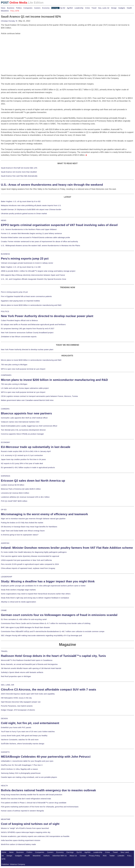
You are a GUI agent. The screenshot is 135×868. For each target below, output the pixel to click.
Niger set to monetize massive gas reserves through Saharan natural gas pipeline (33, 519)
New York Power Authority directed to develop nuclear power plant (47, 316)
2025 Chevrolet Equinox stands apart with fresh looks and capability (28, 694)
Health (129, 8)
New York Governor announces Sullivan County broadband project (27, 333)
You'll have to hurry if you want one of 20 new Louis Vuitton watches (28, 732)
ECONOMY (6, 442)
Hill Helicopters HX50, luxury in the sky (16, 698)
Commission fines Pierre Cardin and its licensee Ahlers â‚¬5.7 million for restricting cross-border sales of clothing (46, 623)
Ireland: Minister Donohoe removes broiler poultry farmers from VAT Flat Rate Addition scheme (67, 548)
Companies (28, 8)
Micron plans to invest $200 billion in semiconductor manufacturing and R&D (31, 305)
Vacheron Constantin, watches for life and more (20, 740)
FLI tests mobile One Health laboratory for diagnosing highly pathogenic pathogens (34, 552)
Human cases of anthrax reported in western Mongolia (22, 811)
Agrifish (70, 8)
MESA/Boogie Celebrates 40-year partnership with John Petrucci (46, 757)
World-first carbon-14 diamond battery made (18, 844)
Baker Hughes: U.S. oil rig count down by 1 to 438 (21, 267)
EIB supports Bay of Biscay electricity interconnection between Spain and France (33, 275)
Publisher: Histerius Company (13, 864)
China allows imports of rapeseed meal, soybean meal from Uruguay (28, 568)
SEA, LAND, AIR (8, 685)
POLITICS (5, 311)
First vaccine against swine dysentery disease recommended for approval (30, 556)
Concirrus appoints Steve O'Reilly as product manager (22, 434)
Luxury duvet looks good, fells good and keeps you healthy (24, 736)
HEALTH (4, 786)
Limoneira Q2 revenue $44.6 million (15, 493)
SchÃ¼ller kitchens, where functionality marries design (23, 744)
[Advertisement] (19, 50)
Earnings (55, 8)
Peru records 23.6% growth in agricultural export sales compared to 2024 (30, 564)
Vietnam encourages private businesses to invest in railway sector (27, 263)
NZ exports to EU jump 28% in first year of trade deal (22, 463)
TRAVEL (4, 651)
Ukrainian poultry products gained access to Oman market (24, 214)
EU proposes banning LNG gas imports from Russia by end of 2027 (28, 329)
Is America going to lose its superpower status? (20, 535)
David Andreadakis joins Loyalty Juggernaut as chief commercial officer (29, 426)
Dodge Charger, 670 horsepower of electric (18, 710)
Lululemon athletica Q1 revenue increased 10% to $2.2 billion (25, 497)
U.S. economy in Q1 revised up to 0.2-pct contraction (22, 455)
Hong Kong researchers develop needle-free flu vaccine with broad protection (32, 795)
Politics (19, 8)
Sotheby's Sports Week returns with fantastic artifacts (22, 672)
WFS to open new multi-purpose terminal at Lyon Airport (23, 369)
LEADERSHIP (7, 577)
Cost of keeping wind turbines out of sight (30, 824)
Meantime (5, 11)
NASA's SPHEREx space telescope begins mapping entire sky (26, 832)
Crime (87, 8)
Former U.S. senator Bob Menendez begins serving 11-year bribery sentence (31, 233)
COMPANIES (6, 375)
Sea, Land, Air (104, 8)
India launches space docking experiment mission (21, 840)
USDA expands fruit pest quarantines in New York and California (26, 560)
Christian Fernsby (9, 21)
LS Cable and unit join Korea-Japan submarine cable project (25, 388)
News (3, 8)
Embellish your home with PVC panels (16, 728)
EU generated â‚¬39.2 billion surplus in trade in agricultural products (28, 467)
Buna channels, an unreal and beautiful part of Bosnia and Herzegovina (29, 664)
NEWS (4, 220)
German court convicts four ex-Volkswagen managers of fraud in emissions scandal (59, 615)
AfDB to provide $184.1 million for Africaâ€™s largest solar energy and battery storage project (38, 271)
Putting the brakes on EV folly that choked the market (22, 523)
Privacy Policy (94, 856)
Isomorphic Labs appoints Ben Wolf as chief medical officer (24, 418)
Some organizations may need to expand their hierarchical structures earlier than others (36, 594)
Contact (83, 856)
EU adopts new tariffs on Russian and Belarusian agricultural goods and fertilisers (33, 325)
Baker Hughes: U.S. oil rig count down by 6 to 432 (21, 201)
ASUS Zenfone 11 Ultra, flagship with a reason (19, 769)
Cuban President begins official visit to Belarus (19, 320)
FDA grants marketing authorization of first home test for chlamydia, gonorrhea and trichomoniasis (40, 807)
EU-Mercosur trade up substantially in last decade (36, 447)
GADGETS (5, 752)
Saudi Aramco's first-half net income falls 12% (19, 168)
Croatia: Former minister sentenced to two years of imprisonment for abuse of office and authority (39, 242)
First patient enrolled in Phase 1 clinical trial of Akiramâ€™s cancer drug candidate (34, 803)
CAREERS (5, 409)
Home (4, 852)
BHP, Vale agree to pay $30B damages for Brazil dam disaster (25, 627)
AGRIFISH (5, 543)
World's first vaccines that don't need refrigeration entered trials (26, 799)
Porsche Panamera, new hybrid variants (17, 706)
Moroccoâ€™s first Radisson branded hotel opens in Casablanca (27, 660)
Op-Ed (63, 8)
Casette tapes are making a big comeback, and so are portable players (29, 777)
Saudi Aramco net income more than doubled (19, 172)
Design (114, 8)
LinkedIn (121, 856)
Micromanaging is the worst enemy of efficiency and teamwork (44, 514)
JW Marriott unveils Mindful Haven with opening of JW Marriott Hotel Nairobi (31, 668)
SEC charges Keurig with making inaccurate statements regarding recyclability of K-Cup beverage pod (41, 635)
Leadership (79, 8)
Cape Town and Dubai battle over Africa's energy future (23, 531)
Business (11, 8)
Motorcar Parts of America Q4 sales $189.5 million (21, 489)
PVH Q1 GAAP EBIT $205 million (14, 501)
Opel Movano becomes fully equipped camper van (21, 702)
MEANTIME (6, 819)
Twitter (112, 856)
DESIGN (4, 718)
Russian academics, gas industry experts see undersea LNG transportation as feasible (35, 836)
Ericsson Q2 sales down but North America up (33, 481)
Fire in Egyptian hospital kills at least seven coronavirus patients (26, 296)
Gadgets (122, 8)
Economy (46, 8)
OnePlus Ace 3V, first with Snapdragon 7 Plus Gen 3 (22, 765)
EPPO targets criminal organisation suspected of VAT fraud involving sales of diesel (59, 225)
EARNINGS (6, 476)
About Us (73, 856)
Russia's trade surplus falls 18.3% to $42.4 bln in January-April (26, 451)
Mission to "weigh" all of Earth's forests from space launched (25, 828)
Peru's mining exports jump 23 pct (25, 259)
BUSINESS (5, 254)
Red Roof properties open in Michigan (16, 676)
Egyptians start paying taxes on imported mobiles (20, 301)
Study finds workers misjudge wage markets (18, 590)
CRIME (4, 610)
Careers (37, 8)
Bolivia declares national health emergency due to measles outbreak (48, 790)
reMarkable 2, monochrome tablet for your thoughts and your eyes (27, 761)
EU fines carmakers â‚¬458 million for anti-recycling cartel (24, 619)
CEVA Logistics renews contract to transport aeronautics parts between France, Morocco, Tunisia (39, 396)
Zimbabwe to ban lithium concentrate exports (19, 337)
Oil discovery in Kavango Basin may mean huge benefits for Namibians (29, 527)
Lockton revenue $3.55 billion (13, 485)
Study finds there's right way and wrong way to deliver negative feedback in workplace (35, 598)
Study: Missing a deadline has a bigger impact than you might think (48, 581)
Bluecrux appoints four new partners (26, 413)
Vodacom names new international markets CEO (20, 422)
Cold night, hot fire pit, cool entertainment (30, 723)
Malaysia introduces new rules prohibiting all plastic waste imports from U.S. (31, 205)
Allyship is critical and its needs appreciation (18, 602)
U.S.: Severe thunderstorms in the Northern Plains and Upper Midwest (29, 229)
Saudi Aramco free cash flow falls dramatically (19, 176)
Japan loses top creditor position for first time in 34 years (23, 459)
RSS (105, 856)
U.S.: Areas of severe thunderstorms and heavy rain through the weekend (52, 185)
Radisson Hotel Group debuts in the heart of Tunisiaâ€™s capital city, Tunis (53, 656)
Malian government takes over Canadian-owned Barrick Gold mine (27, 400)
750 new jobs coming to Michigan (14, 365)
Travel (94, 8)
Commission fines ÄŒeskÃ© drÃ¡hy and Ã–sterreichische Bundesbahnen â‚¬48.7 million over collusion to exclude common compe (53, 631)
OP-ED (4, 510)
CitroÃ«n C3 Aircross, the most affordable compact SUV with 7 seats (49, 690)
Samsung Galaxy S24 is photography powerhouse (21, 773)
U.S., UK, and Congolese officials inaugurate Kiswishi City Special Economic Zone (34, 279)
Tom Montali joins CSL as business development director (23, 430)
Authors (46, 856)
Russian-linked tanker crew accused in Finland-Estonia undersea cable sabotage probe (35, 237)
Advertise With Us (60, 856)
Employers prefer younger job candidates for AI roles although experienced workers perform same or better (43, 586)
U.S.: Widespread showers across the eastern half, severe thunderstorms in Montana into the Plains (41, 246)
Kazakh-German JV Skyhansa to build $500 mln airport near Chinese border (31, 210)
